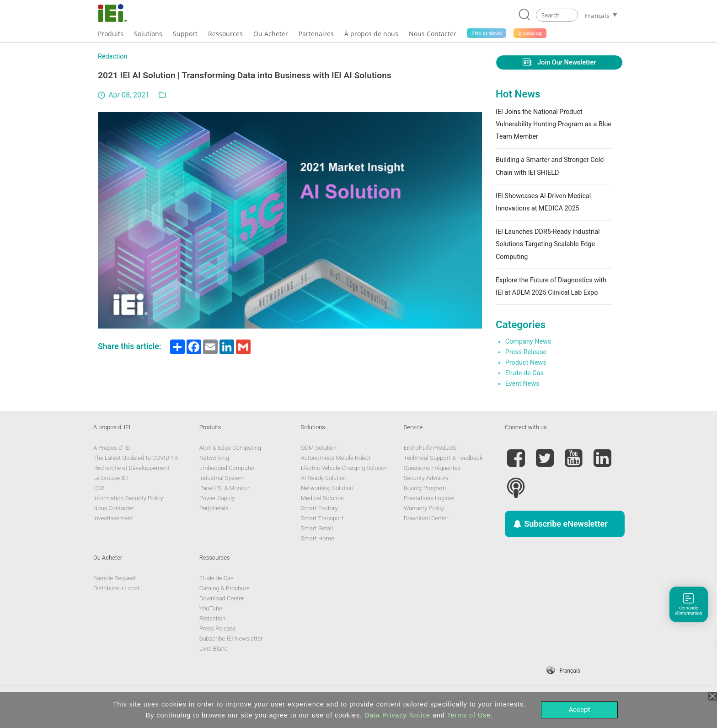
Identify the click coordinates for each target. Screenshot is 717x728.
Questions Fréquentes (432, 468)
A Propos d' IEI (112, 448)
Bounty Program (425, 488)
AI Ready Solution (324, 478)
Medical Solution (322, 498)
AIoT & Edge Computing (230, 448)
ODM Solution (319, 448)
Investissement (113, 518)
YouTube (211, 608)
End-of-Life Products (430, 448)
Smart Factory (319, 508)
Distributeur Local (116, 588)
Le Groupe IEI (111, 478)
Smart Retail (317, 528)
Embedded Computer (227, 468)
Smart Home (318, 538)
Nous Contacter (114, 508)
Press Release (526, 352)
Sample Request (115, 578)
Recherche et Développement (131, 468)
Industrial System (222, 478)
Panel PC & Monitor (225, 488)
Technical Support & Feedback (443, 458)
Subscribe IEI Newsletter (231, 639)
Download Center (426, 518)
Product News (526, 363)
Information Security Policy (128, 498)
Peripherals (214, 508)
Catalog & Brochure (225, 588)
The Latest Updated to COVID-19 (135, 458)
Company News (528, 342)
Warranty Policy (424, 508)
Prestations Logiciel (429, 498)
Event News (522, 384)
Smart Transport (322, 518)
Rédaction (112, 57)
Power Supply (217, 498)
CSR (99, 488)
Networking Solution (327, 488)
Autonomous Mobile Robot (336, 458)
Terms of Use (469, 715)
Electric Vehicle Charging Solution (344, 468)
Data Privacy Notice (397, 715)
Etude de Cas (524, 373)
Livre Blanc (214, 649)
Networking (214, 458)
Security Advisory (426, 478)
